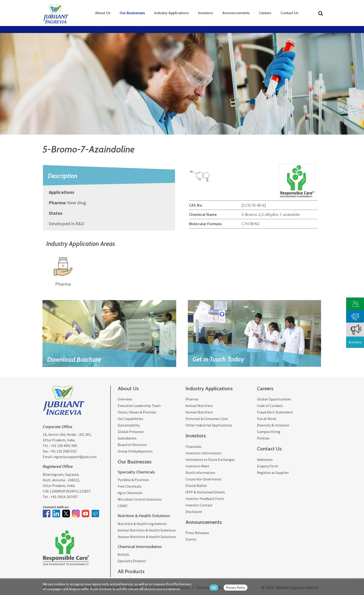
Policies (263, 438)
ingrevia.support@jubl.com (75, 457)
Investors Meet (197, 466)
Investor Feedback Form (205, 499)
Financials (193, 446)
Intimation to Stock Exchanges (210, 459)
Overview (125, 399)
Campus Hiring (269, 432)
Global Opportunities (274, 399)
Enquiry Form (268, 466)
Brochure (355, 342)
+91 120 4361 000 (64, 446)
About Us (103, 13)
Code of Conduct (270, 406)
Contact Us (289, 13)
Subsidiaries (127, 438)
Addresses (265, 459)
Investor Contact (199, 505)
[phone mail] (355, 316)
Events (191, 539)
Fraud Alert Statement (275, 412)
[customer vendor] (355, 303)
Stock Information (200, 473)
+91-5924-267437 (64, 497)
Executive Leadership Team (139, 406)
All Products (131, 571)
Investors (205, 13)
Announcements (236, 13)
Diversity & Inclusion (273, 425)
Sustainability (129, 425)
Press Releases (197, 533)
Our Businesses (132, 13)
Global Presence (131, 432)
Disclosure (194, 512)
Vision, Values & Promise (137, 412)
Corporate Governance (203, 479)
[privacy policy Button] (238, 588)
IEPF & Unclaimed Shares (205, 492)
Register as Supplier (273, 473)
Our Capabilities (130, 419)
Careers (265, 13)
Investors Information (203, 453)
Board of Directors (132, 445)
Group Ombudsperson (135, 451)
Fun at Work (266, 419)
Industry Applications (171, 13)
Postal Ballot (196, 486)
